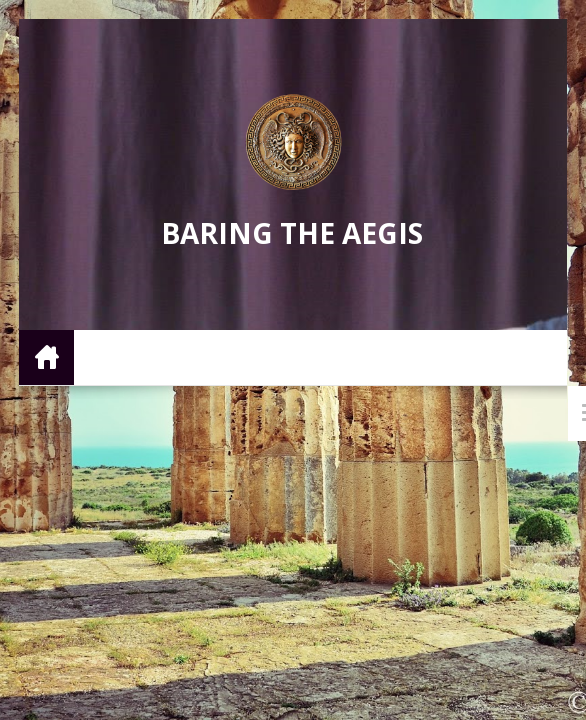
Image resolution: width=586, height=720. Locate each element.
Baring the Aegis (292, 233)
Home (46, 356)
